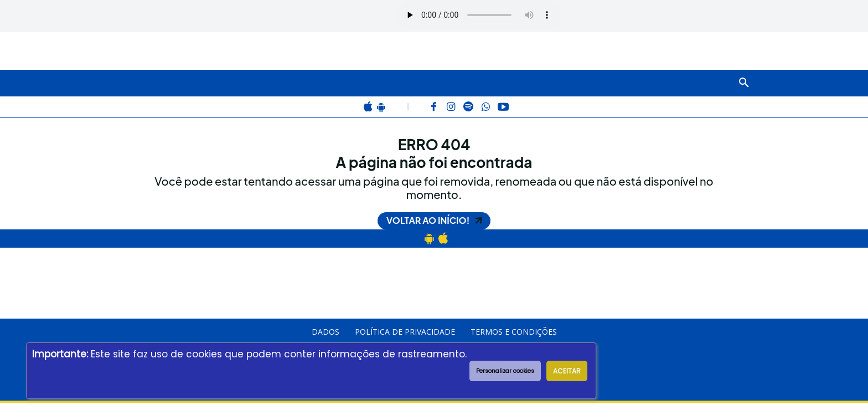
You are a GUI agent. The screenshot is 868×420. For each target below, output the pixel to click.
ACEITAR (567, 371)
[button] (744, 83)
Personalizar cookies (505, 371)
